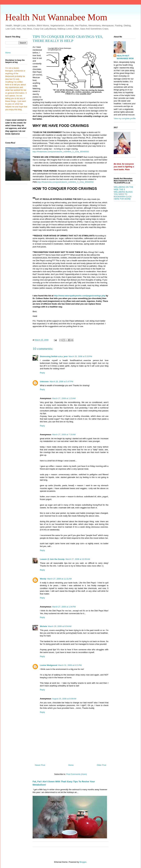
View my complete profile (125, 118)
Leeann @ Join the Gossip (52, 559)
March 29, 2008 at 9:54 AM (60, 626)
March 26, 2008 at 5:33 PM (80, 356)
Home (71, 765)
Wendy (43, 579)
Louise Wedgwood (49, 665)
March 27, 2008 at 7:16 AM (64, 435)
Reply (42, 373)
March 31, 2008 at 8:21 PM (70, 665)
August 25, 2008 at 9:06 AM (64, 699)
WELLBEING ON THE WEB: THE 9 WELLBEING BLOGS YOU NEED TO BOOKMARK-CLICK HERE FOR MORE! (123, 193)
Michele (44, 626)
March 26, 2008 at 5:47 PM (61, 381)
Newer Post (40, 765)
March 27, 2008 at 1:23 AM (64, 398)
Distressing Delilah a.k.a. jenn (54, 356)
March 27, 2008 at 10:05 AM (78, 559)
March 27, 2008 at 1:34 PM (64, 607)
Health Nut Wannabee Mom (56, 17)
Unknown (44, 381)
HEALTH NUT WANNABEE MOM (125, 57)
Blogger (83, 862)
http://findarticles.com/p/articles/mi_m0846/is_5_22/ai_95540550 (61, 152)
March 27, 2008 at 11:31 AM (59, 579)
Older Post (102, 765)
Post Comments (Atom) (76, 774)
